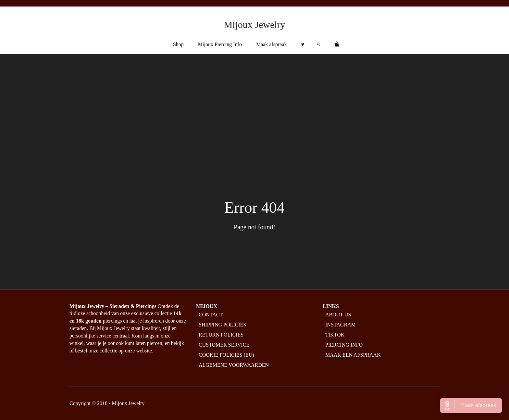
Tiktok (335, 335)
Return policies (221, 335)
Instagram (341, 325)
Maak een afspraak (353, 355)
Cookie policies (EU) (226, 355)
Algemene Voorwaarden (234, 365)
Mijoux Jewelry (254, 25)
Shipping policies (222, 325)
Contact (211, 315)
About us (338, 315)
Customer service (224, 345)
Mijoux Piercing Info (220, 44)
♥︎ (303, 44)
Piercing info (344, 345)
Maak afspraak (272, 44)
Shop (178, 44)
